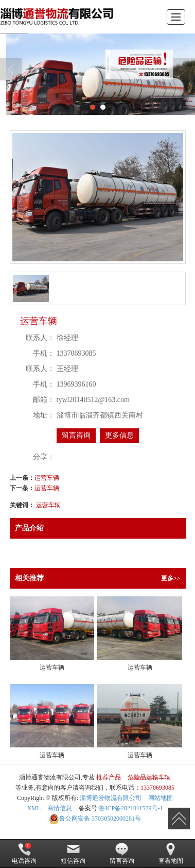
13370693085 (157, 788)
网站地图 (161, 798)
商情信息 (60, 808)
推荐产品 (109, 777)
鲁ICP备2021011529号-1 (131, 808)
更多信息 (119, 435)
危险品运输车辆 (149, 777)
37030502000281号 (95, 819)
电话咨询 (24, 854)
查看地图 (171, 854)
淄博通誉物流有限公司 (111, 798)
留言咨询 (76, 435)
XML (34, 808)
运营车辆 (47, 478)
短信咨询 (73, 854)
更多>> (171, 578)
